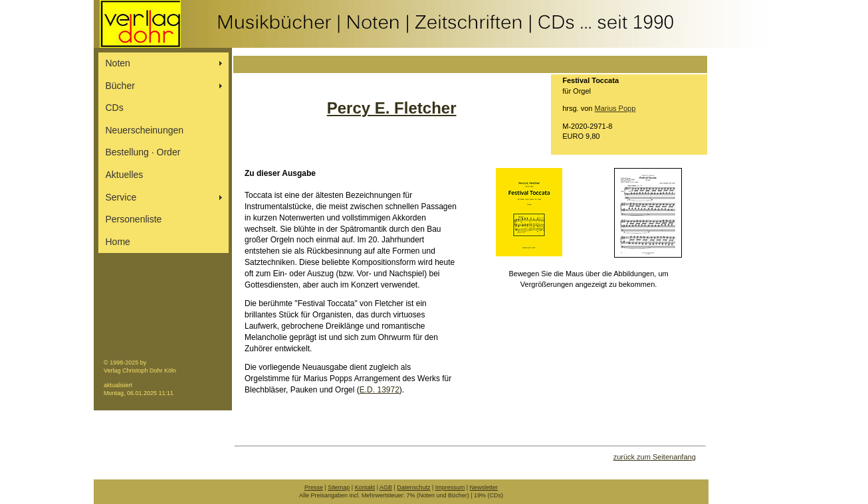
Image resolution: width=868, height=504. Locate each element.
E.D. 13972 (380, 390)
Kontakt (365, 487)
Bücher (120, 86)
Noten (118, 63)
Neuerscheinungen (145, 130)
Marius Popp (615, 108)
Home (118, 242)
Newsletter (484, 487)
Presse (314, 487)
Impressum (450, 487)
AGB (386, 487)
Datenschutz (413, 487)
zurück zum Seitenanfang (655, 457)
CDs (115, 108)
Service (121, 197)
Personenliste (134, 219)
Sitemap (339, 487)
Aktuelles (125, 175)
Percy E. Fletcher (392, 108)
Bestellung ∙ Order (143, 152)
